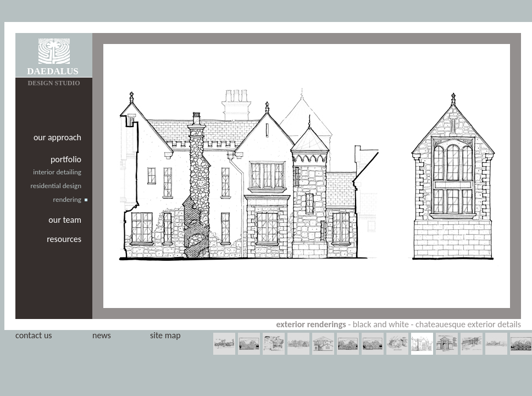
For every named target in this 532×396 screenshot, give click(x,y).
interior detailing (57, 172)
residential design (56, 186)
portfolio (66, 159)
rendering (67, 199)
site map (165, 335)
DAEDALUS (53, 71)
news (102, 335)
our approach (57, 137)
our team (65, 220)
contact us (34, 335)
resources (64, 239)
